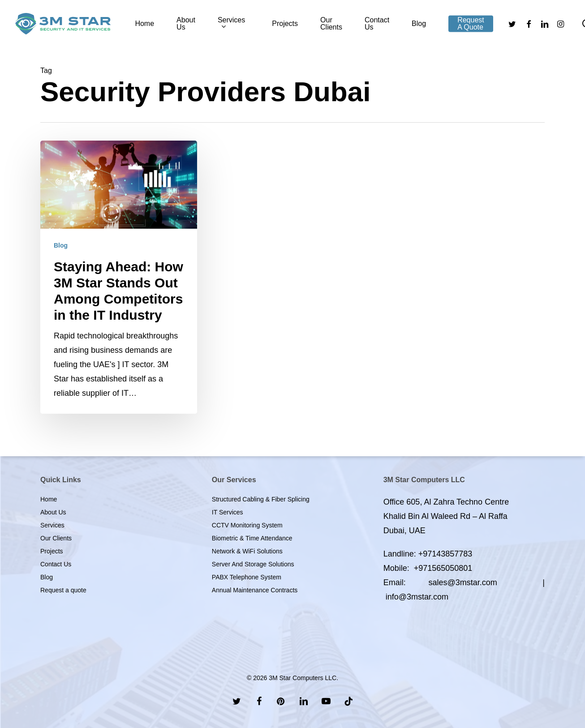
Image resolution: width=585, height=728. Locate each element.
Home (49, 499)
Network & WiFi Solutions (247, 551)
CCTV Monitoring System (247, 525)
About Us (53, 512)
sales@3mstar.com (462, 582)
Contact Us (56, 564)
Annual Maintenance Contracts (255, 590)
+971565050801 (443, 568)
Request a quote (63, 590)
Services (52, 525)
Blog (61, 245)
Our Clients (56, 538)
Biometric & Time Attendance (252, 538)
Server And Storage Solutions (253, 564)
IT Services (228, 512)
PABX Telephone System (247, 577)
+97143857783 (445, 554)
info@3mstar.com (417, 597)
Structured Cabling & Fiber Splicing (261, 499)
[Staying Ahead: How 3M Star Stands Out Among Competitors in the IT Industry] (119, 277)
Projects (52, 551)
